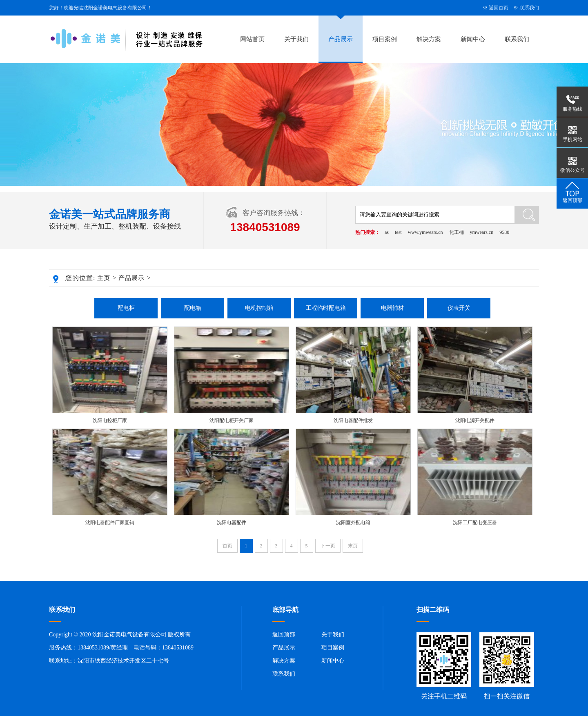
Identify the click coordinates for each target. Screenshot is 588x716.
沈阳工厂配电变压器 (475, 523)
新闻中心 (473, 39)
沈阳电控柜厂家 (110, 420)
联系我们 (529, 8)
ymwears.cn (482, 232)
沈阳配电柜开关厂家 (232, 420)
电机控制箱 (259, 308)
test (398, 232)
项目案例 (385, 39)
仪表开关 (459, 308)
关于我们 (296, 39)
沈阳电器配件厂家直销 (110, 523)
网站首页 (252, 39)
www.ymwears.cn (425, 232)
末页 (353, 546)
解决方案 (429, 39)
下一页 (328, 546)
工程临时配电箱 (326, 308)
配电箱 (193, 308)
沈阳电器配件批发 (353, 420)
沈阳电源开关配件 (475, 420)
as (387, 232)
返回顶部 (284, 635)
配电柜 (126, 308)
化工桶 (457, 232)
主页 (104, 278)
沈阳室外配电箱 (353, 523)
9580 (504, 232)
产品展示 (341, 39)
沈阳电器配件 (232, 523)
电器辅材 (392, 308)
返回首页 (499, 8)
